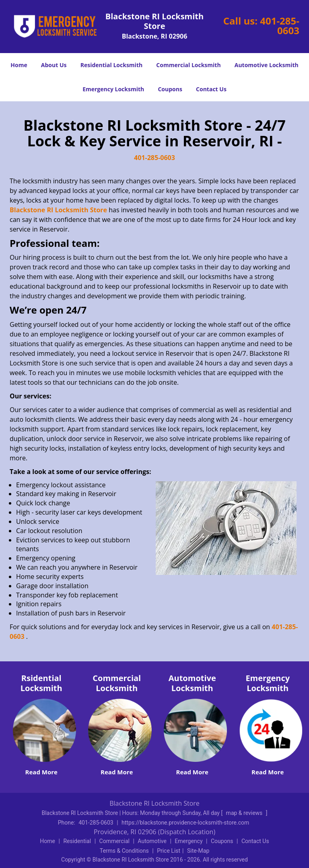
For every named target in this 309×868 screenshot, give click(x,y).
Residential (77, 841)
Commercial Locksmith (188, 65)
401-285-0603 (280, 26)
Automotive (152, 841)
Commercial (114, 841)
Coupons (170, 89)
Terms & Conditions (124, 851)
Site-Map (198, 851)
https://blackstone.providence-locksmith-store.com (185, 823)
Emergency (188, 841)
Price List (169, 851)
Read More (41, 772)
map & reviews (245, 813)
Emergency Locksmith (113, 89)
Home (19, 65)
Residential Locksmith (112, 65)
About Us (54, 65)
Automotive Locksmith (267, 65)
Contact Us (211, 89)
